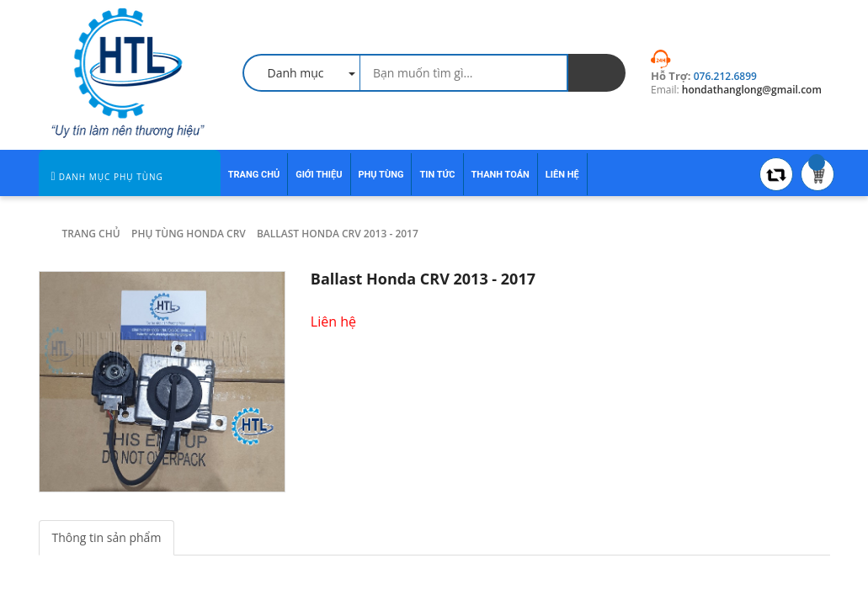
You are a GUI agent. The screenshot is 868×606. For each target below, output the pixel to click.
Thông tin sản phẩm (107, 537)
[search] (597, 73)
